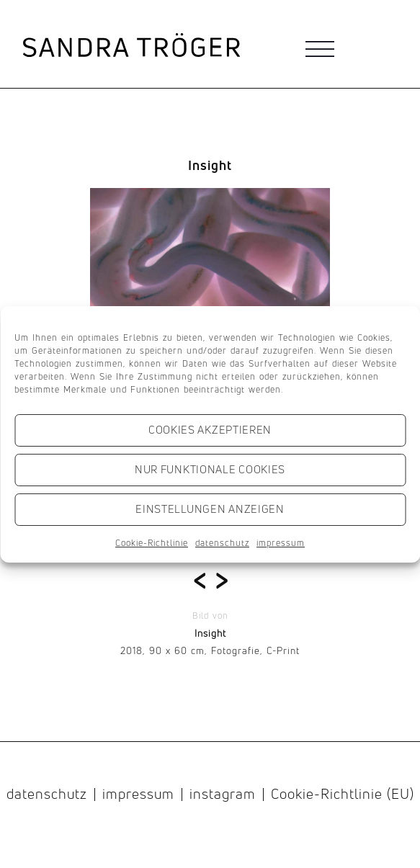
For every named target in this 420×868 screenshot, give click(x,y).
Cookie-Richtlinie (152, 543)
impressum (281, 543)
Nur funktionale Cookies (210, 469)
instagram (223, 795)
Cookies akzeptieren (210, 430)
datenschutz (222, 543)
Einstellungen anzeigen (210, 509)
